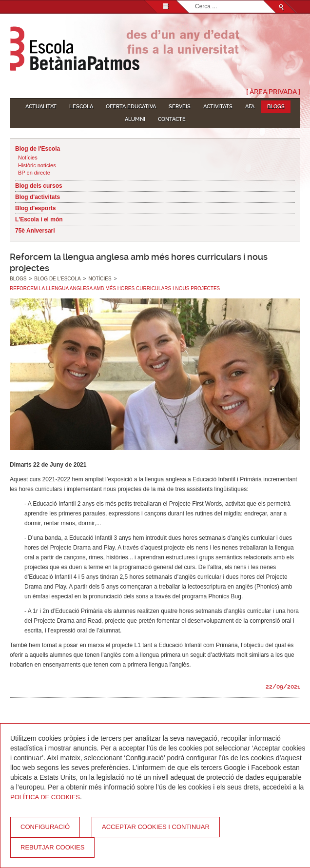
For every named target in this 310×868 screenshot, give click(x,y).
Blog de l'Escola (38, 149)
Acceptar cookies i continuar (156, 827)
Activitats (218, 107)
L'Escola (81, 107)
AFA (250, 107)
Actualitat (41, 107)
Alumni (135, 119)
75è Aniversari (35, 231)
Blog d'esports (36, 208)
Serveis (180, 107)
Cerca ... (195, 1)
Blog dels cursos (39, 186)
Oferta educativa (131, 107)
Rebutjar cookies (52, 847)
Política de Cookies (45, 797)
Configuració (45, 827)
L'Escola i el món (39, 219)
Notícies (28, 158)
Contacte (172, 119)
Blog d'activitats (38, 197)
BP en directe (34, 173)
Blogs (276, 107)
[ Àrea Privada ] (273, 92)
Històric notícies (37, 165)
